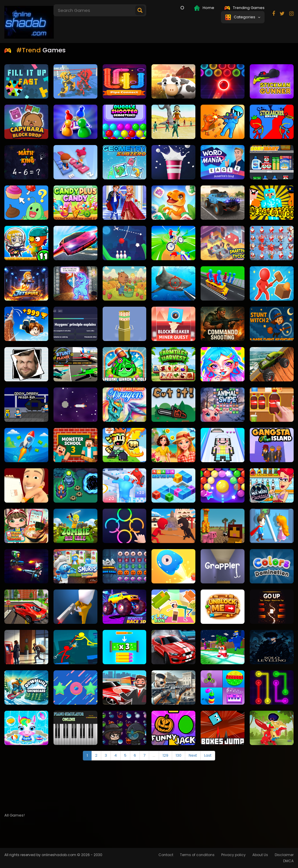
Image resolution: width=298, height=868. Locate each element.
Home (204, 8)
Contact (166, 855)
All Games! (15, 815)
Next (193, 755)
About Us (260, 855)
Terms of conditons (197, 855)
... (154, 755)
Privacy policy (233, 855)
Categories (243, 17)
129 (165, 755)
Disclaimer (284, 855)
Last (208, 755)
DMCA (288, 861)
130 (179, 755)
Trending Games (245, 8)
